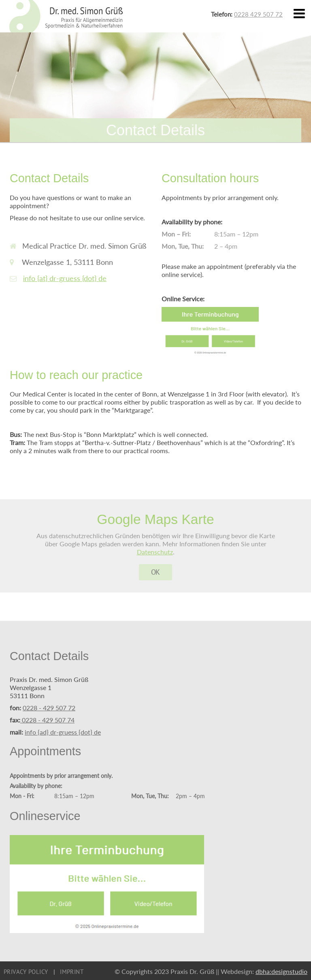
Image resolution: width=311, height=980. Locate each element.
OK (155, 572)
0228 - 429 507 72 (49, 708)
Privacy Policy (26, 972)
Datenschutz (155, 552)
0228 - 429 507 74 (47, 720)
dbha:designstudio (281, 971)
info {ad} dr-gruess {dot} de (63, 732)
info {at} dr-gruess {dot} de (65, 278)
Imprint (72, 972)
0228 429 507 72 (258, 14)
